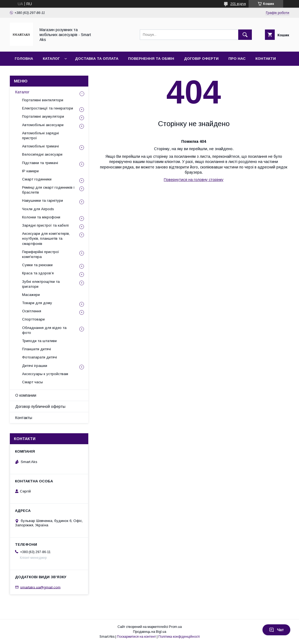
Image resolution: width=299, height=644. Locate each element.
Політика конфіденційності (179, 637)
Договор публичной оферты (40, 406)
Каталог (51, 59)
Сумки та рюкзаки (37, 265)
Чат (276, 630)
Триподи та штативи (39, 341)
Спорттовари (33, 319)
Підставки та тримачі (40, 163)
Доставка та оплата (97, 59)
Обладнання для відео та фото (44, 330)
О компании (26, 395)
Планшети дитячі (37, 349)
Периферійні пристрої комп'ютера (41, 254)
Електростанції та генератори (48, 108)
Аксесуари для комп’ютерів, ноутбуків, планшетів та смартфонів (46, 238)
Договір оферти (201, 59)
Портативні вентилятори (43, 100)
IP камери (30, 171)
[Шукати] (245, 35)
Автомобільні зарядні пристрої (40, 136)
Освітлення (32, 311)
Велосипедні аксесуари (42, 154)
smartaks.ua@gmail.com (40, 587)
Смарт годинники (37, 179)
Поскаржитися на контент (136, 637)
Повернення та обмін (151, 59)
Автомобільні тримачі (40, 146)
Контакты (24, 418)
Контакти (266, 59)
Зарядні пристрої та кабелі (45, 225)
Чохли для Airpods (38, 209)
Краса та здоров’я (38, 273)
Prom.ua (175, 627)
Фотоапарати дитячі (40, 357)
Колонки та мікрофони (41, 217)
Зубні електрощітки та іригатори (41, 284)
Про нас (237, 59)
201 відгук (238, 4)
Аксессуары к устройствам (45, 374)
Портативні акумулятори (43, 116)
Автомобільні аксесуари (43, 125)
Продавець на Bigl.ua (150, 632)
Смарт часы (32, 382)
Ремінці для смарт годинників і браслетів (48, 190)
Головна (24, 59)
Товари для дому (37, 303)
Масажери (31, 295)
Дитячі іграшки (35, 366)
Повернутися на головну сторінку (194, 180)
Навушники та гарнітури (43, 201)
